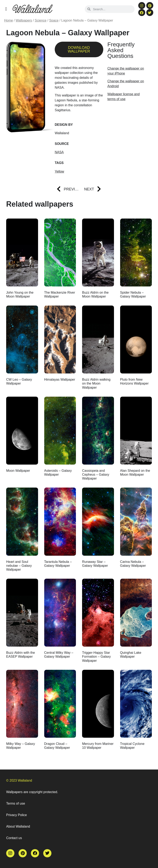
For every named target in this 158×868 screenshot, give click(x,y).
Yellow (59, 171)
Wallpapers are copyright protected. (32, 792)
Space (54, 20)
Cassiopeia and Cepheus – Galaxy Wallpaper (96, 475)
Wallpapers (24, 20)
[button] (6, 9)
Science (41, 20)
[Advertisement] (128, 127)
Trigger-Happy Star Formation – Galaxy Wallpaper (96, 657)
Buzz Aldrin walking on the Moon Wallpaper (96, 383)
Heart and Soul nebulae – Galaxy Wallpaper (19, 566)
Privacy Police (16, 815)
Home (9, 20)
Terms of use (16, 803)
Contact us (14, 838)
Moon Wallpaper (18, 471)
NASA (59, 152)
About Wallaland (18, 826)
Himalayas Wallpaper (60, 380)
